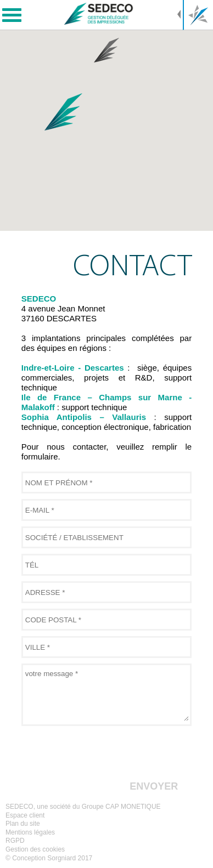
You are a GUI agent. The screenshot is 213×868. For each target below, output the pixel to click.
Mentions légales (30, 832)
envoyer (154, 786)
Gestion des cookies (35, 849)
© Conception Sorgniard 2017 (49, 858)
